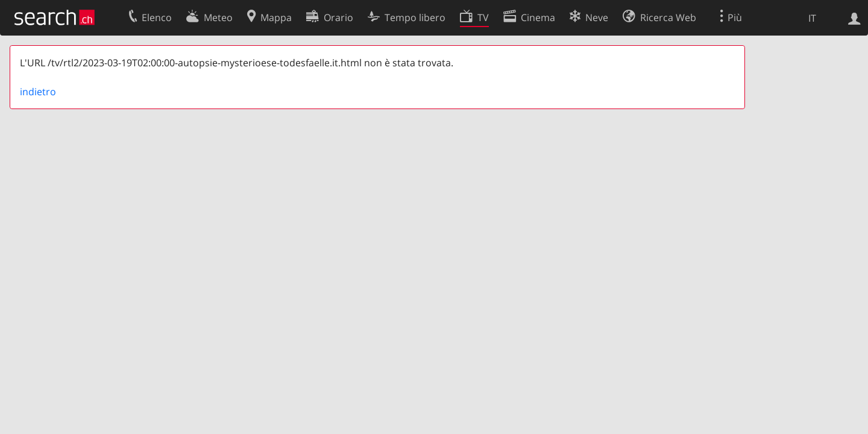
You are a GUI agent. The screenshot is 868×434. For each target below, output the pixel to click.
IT (812, 18)
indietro (38, 92)
